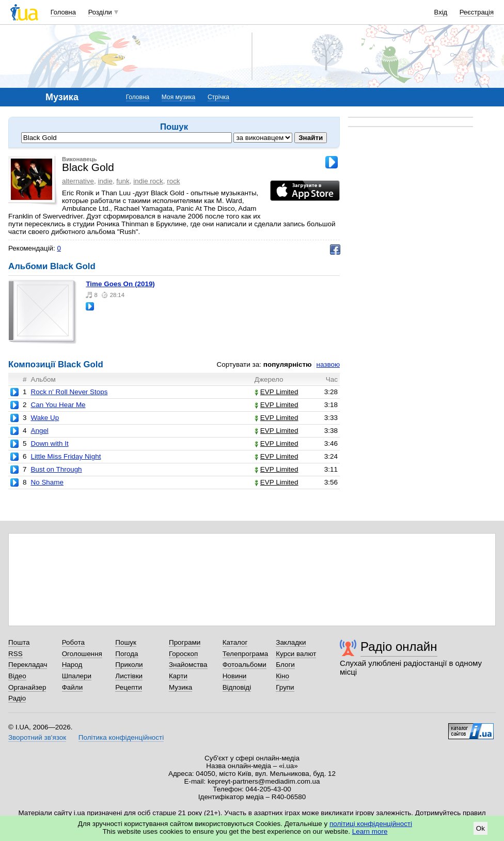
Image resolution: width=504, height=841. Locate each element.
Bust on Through (56, 469)
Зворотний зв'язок (37, 737)
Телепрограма (246, 654)
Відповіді (237, 687)
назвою (328, 364)
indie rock (148, 181)
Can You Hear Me (58, 405)
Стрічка (218, 97)
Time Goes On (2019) (120, 284)
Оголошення (82, 654)
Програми (185, 642)
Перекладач (28, 665)
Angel (39, 431)
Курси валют (296, 654)
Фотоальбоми (245, 665)
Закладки (291, 642)
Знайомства (188, 665)
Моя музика (178, 97)
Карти (178, 676)
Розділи (100, 12)
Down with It (49, 443)
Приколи (129, 665)
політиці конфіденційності (371, 824)
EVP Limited (277, 392)
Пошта (19, 642)
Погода (127, 654)
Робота (73, 642)
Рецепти (129, 687)
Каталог (235, 642)
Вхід (441, 12)
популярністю (288, 364)
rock (173, 181)
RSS (15, 654)
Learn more (370, 831)
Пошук (126, 642)
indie (105, 181)
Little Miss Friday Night (66, 456)
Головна (63, 12)
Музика (180, 687)
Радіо (17, 698)
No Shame (47, 482)
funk (123, 181)
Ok (481, 828)
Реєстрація (477, 12)
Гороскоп (183, 654)
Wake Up (45, 418)
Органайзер (27, 687)
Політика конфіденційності (121, 737)
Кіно (282, 676)
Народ (72, 665)
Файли (73, 687)
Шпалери (77, 676)
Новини (235, 676)
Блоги (285, 665)
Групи (285, 687)
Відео (17, 676)
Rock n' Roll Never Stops (69, 392)
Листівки (129, 676)
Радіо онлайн (399, 647)
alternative (78, 181)
